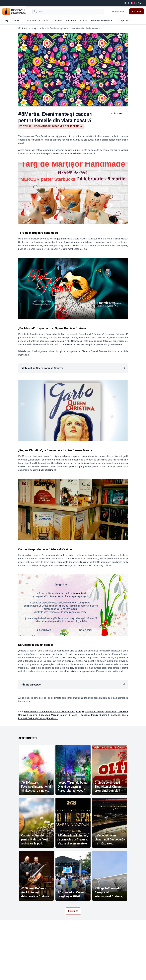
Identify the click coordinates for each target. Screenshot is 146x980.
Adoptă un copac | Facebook (101, 712)
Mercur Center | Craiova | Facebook (70, 715)
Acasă (25, 28)
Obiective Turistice (37, 21)
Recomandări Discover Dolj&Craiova (58, 126)
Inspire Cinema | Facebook (106, 715)
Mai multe (73, 911)
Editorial (25, 126)
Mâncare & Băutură (103, 21)
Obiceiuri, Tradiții (77, 21)
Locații (34, 28)
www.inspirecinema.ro (45, 470)
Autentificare (118, 12)
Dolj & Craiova (12, 21)
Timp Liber (125, 21)
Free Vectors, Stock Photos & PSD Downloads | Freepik (54, 712)
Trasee (57, 21)
